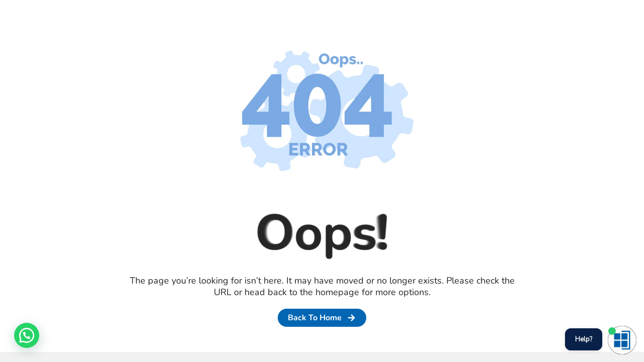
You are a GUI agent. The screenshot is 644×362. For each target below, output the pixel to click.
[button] (27, 335)
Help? (584, 339)
